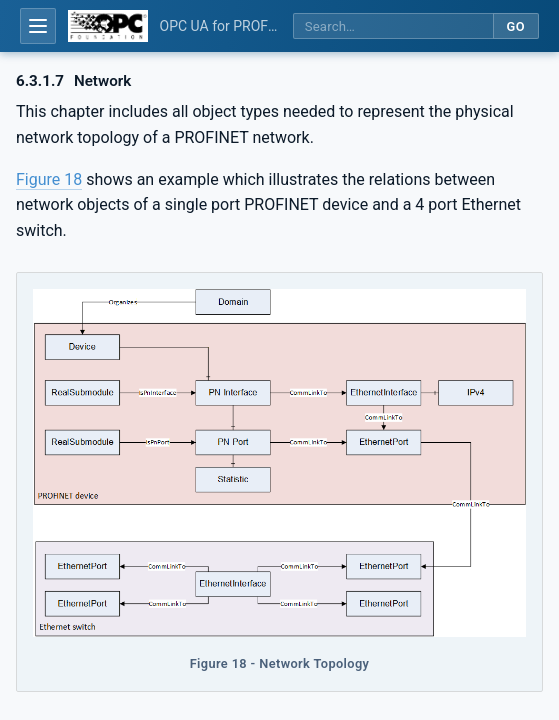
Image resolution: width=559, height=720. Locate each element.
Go (515, 26)
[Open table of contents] (38, 26)
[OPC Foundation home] (108, 26)
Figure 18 (49, 179)
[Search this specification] (393, 26)
